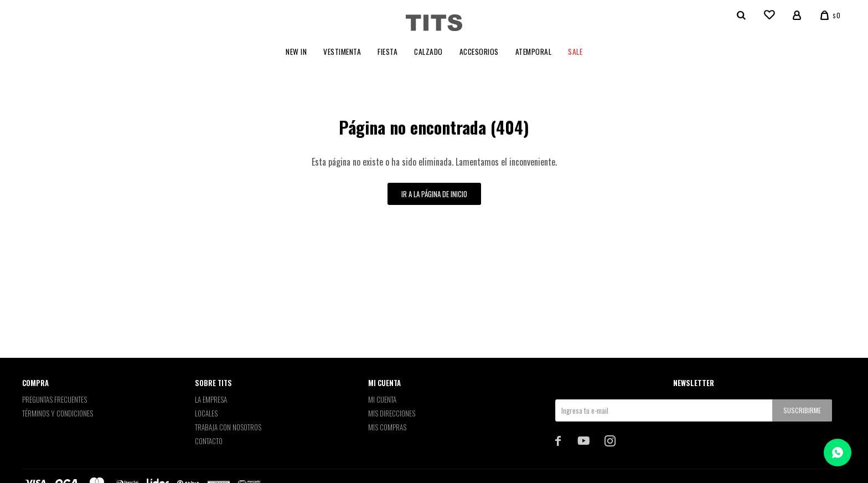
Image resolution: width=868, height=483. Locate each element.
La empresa (211, 399)
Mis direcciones (392, 413)
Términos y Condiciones (58, 413)
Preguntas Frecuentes (55, 399)
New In (296, 52)
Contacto (209, 441)
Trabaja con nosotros (228, 427)
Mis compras (387, 427)
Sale (575, 52)
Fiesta (387, 52)
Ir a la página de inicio (434, 194)
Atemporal (534, 52)
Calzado (428, 52)
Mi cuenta (382, 399)
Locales (206, 413)
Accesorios (479, 52)
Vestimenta (342, 52)
